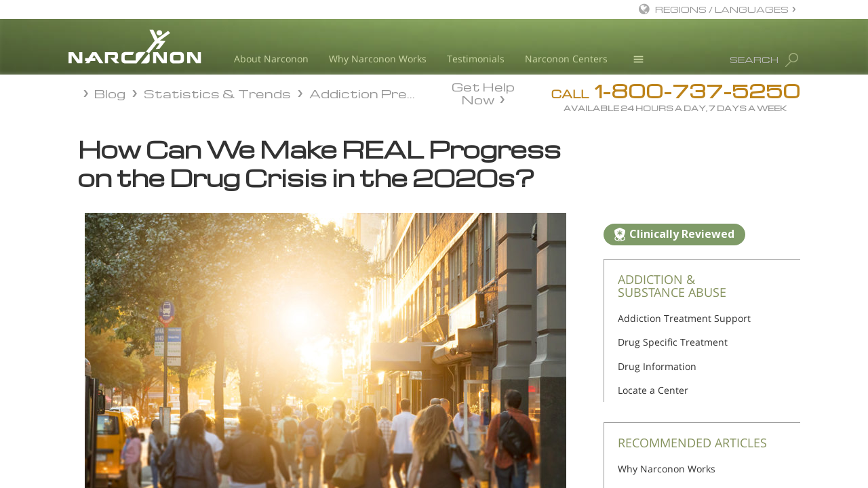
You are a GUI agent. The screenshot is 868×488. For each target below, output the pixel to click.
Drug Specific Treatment (673, 342)
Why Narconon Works (378, 59)
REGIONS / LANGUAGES (722, 9)
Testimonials (476, 59)
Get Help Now (483, 92)
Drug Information (657, 366)
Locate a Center (653, 390)
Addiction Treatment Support (684, 318)
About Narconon (271, 59)
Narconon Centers (566, 59)
